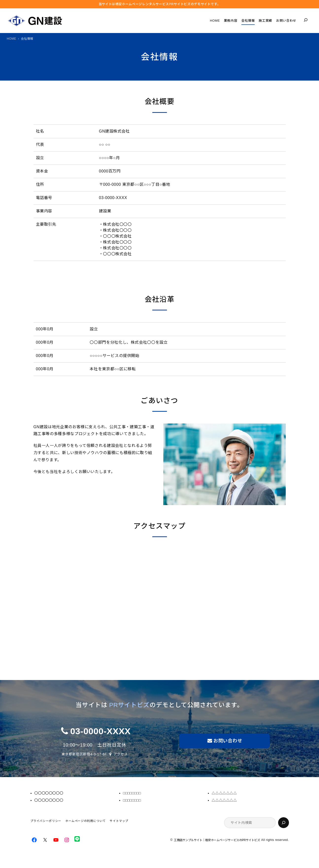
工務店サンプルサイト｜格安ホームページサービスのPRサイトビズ (217, 840)
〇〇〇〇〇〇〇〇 (49, 793)
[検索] (284, 823)
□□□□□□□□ (132, 793)
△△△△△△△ (224, 793)
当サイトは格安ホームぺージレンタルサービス (160, 4)
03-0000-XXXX (100, 731)
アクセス (121, 754)
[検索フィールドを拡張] (306, 20)
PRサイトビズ (129, 705)
